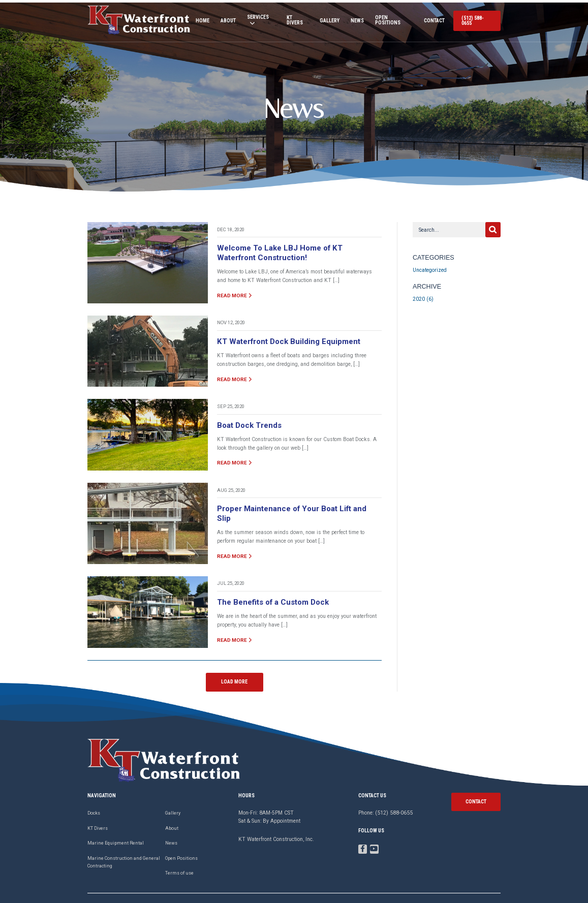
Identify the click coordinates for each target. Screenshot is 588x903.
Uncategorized (430, 267)
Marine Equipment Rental (116, 827)
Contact (433, 19)
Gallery (328, 19)
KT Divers (295, 19)
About (225, 19)
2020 (419, 295)
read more (234, 291)
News (355, 19)
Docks (94, 797)
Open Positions (392, 19)
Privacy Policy (486, 890)
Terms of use (179, 857)
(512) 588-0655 (477, 19)
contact (476, 785)
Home (199, 19)
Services (254, 19)
